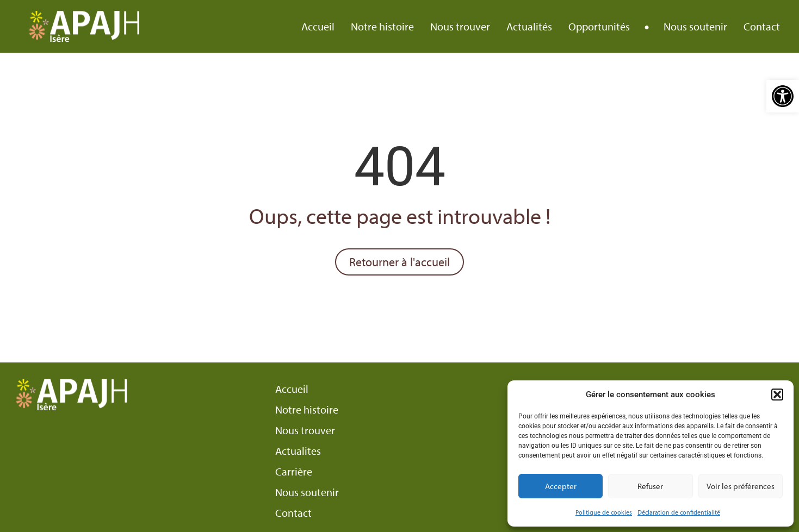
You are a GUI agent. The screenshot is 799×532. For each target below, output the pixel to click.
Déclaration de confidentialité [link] (679, 512)
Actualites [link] (298, 451)
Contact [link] (762, 26)
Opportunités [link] (599, 26)
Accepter (561, 486)
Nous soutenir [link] (695, 26)
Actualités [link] (529, 26)
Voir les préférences (741, 486)
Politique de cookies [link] (604, 512)
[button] (777, 395)
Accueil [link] (318, 26)
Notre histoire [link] (382, 26)
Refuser (650, 486)
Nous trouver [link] (460, 26)
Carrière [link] (294, 472)
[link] (783, 96)
